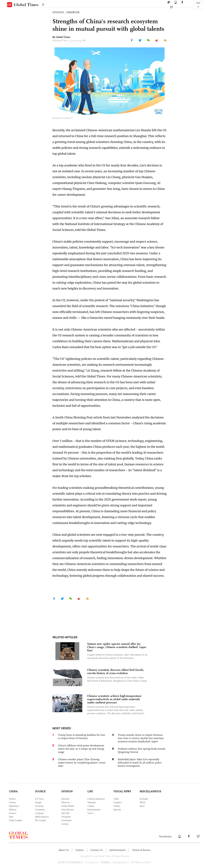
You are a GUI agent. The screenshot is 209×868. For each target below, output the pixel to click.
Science (13, 813)
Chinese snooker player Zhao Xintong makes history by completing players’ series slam (82, 763)
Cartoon (65, 824)
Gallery (117, 806)
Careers (80, 850)
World (142, 802)
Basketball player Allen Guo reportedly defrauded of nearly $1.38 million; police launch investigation (140, 763)
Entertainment (94, 810)
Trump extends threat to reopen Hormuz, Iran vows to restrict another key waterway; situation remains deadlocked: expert (141, 738)
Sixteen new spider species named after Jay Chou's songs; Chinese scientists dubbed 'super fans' (117, 647)
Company (40, 813)
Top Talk (65, 813)
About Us (64, 850)
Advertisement (117, 850)
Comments (40, 810)
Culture (91, 806)
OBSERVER (73, 12)
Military (13, 810)
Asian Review (68, 810)
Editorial (65, 799)
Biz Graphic (41, 820)
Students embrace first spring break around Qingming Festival (141, 750)
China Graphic (16, 820)
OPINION (58, 12)
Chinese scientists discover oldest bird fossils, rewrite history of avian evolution (116, 671)
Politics (12, 799)
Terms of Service (141, 850)
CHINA (13, 791)
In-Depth (144, 799)
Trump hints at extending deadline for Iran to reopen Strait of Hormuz (81, 737)
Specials (117, 810)
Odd (11, 817)
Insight (38, 802)
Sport (142, 806)
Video (116, 799)
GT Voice (39, 799)
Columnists (66, 820)
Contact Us (97, 850)
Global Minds (68, 806)
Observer (65, 802)
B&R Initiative (42, 817)
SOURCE (40, 791)
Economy (40, 806)
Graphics (118, 802)
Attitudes (92, 802)
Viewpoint (66, 817)
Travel (90, 813)
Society (12, 802)
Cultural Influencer (96, 799)
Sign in (198, 5)
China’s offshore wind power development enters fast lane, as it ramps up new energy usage (81, 749)
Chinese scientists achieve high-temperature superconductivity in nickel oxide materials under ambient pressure (114, 699)
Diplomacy (14, 806)
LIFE (90, 791)
